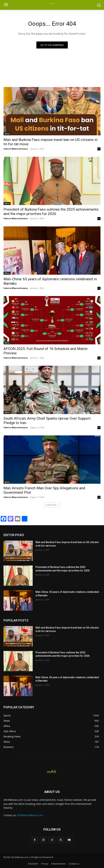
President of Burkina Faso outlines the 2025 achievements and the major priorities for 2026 (51, 212)
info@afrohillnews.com (30, 815)
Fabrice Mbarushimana (16, 149)
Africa (7, 134)
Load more (52, 505)
